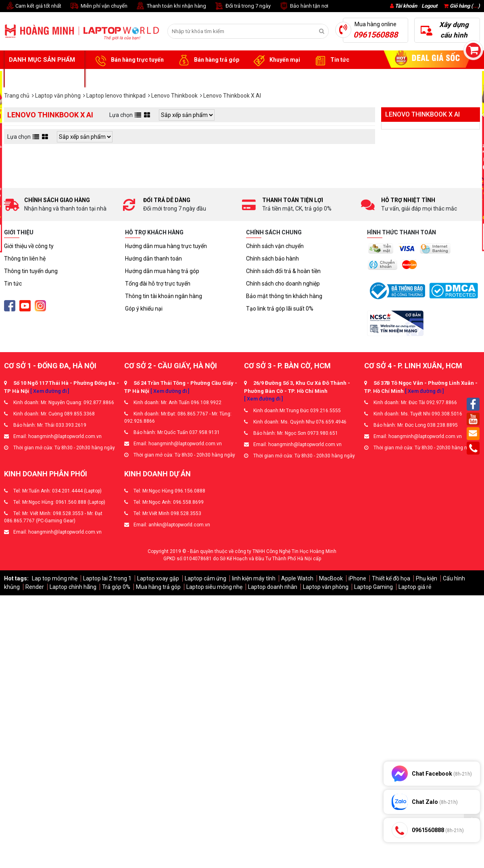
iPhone (357, 578)
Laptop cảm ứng (205, 578)
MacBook (331, 578)
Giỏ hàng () (462, 6)
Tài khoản (406, 6)
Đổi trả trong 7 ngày (242, 6)
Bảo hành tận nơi (304, 6)
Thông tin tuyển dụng (31, 271)
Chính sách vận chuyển (275, 246)
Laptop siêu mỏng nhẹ (214, 587)
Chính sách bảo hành (272, 259)
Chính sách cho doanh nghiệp (283, 284)
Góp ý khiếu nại (144, 309)
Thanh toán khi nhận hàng (171, 6)
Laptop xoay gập (158, 578)
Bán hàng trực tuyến (128, 60)
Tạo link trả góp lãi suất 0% (280, 309)
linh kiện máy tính (254, 578)
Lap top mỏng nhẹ (55, 578)
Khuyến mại (276, 60)
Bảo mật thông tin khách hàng (284, 296)
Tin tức (331, 60)
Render (35, 587)
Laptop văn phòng (326, 587)
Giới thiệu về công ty (29, 246)
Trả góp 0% (116, 587)
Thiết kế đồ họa (391, 578)
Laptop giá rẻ (415, 587)
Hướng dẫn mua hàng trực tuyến (166, 246)
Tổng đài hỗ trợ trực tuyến (158, 284)
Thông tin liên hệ (25, 259)
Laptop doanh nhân (273, 587)
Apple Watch (297, 578)
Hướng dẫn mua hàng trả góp (162, 271)
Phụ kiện (427, 578)
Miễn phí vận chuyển (98, 6)
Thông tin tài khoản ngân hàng (164, 296)
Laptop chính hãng (73, 587)
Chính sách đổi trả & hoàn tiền (283, 271)
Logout (429, 6)
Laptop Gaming (373, 587)
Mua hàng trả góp (158, 587)
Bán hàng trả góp (208, 60)
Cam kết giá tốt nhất (33, 6)
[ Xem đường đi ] (50, 391)
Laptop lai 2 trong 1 (107, 578)
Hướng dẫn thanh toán (153, 259)
